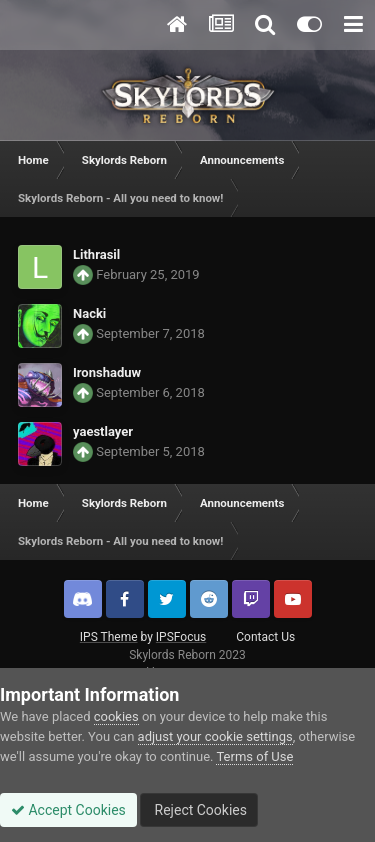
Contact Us (265, 637)
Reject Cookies (199, 810)
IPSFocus (181, 637)
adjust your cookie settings (215, 736)
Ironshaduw (107, 372)
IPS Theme (109, 637)
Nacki (89, 313)
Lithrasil (96, 254)
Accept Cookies (68, 810)
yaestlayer (103, 431)
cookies (116, 716)
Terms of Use (254, 756)
